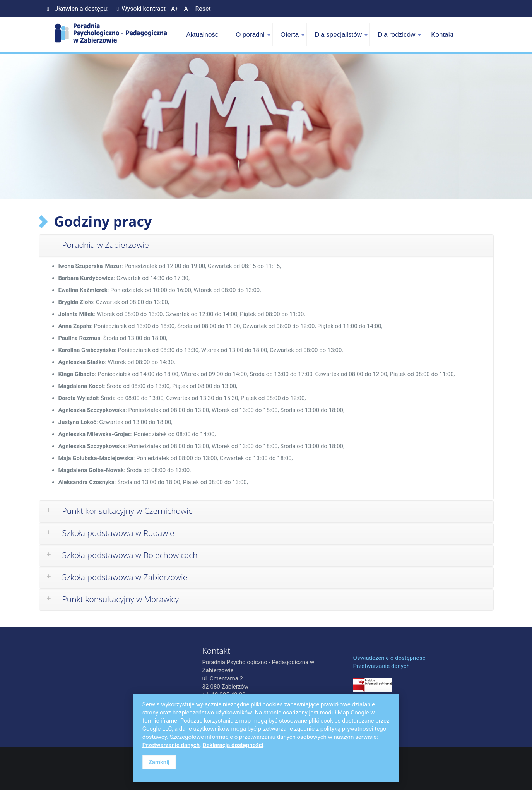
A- (187, 9)
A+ (175, 9)
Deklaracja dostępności (233, 745)
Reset (203, 9)
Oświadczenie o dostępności (390, 658)
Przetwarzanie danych (381, 666)
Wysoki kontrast (140, 9)
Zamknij (159, 762)
